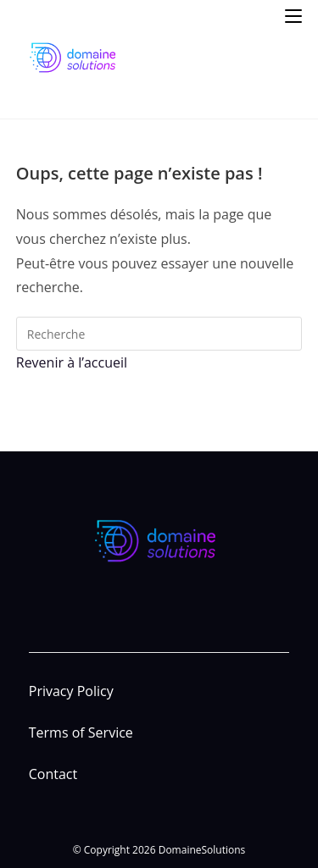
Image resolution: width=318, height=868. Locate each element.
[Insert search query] (159, 334)
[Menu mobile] (293, 15)
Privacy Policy (71, 691)
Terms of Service (81, 733)
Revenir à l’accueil (72, 362)
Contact (53, 774)
